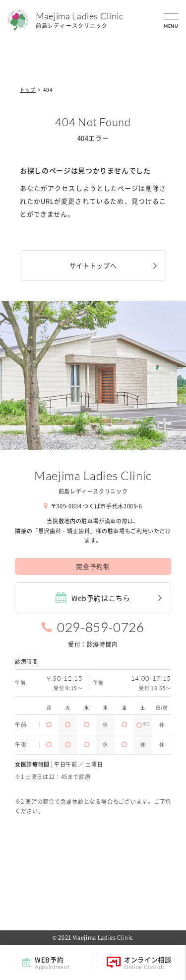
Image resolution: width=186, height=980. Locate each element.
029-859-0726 (101, 627)
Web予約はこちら (93, 597)
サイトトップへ (93, 265)
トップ (28, 90)
